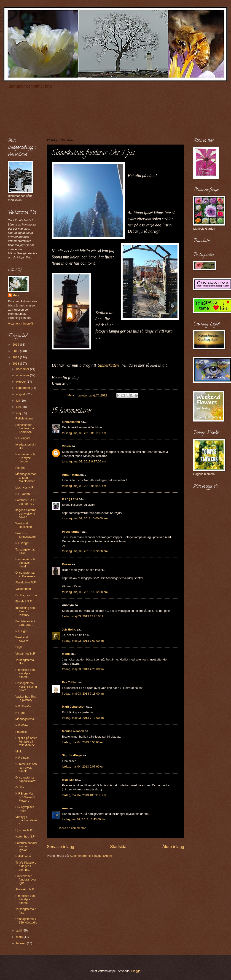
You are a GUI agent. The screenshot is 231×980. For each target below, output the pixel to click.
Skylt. (19, 647)
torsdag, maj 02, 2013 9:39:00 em (84, 486)
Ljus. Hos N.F (24, 487)
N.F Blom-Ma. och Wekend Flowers (25, 797)
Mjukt (19, 751)
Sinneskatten (109, 365)
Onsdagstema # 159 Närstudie (26, 921)
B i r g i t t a (70, 499)
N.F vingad (22, 438)
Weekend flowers (22, 639)
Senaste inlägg (60, 847)
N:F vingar (22, 758)
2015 (16, 351)
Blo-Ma (20, 468)
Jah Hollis (69, 630)
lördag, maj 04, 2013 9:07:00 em (83, 767)
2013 (16, 364)
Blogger (136, 971)
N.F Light (21, 631)
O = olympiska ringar (25, 809)
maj (19, 413)
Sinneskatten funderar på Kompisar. (25, 428)
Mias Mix (68, 780)
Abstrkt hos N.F (26, 582)
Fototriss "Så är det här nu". (25, 502)
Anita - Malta (71, 475)
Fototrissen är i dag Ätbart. (25, 623)
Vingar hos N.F (25, 654)
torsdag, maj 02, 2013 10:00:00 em (85, 518)
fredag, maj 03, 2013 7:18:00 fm (83, 694)
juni (19, 407)
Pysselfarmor (71, 532)
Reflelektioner (24, 418)
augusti (21, 394)
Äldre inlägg (173, 847)
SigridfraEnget (72, 755)
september (23, 388)
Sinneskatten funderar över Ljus (26, 880)
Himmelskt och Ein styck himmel (25, 458)
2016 (16, 345)
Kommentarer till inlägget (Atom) (91, 856)
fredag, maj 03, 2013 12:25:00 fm (84, 616)
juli (18, 401)
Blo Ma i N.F (23, 601)
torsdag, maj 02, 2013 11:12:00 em (85, 592)
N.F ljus (20, 713)
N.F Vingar (22, 543)
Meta (16, 295)
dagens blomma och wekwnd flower (26, 513)
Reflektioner (23, 856)
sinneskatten (71, 422)
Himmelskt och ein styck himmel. (25, 673)
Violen (66, 446)
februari (21, 943)
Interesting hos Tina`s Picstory (25, 611)
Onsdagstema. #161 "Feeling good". (26, 687)
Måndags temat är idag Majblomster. (26, 478)
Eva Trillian (70, 682)
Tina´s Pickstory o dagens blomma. (26, 866)
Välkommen (23, 589)
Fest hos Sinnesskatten (26, 535)
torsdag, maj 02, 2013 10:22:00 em (85, 551)
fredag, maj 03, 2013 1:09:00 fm (83, 641)
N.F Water (22, 725)
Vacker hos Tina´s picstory (26, 698)
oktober (21, 382)
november (23, 375)
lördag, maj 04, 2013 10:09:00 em (84, 795)
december (23, 369)
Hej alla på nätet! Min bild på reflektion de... (26, 741)
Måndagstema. (25, 719)
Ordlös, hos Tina (26, 595)
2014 (16, 357)
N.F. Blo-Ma (23, 706)
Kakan (66, 564)
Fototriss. (21, 732)
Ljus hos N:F (24, 830)
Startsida (118, 847)
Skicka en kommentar (72, 828)
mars (20, 937)
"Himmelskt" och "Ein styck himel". (26, 768)
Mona (66, 654)
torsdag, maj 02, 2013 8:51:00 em (84, 433)
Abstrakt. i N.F (25, 889)
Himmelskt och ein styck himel (25, 563)
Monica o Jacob (73, 731)
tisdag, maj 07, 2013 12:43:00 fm (83, 819)
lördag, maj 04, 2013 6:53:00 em (83, 742)
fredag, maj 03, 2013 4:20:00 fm (83, 669)
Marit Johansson (74, 707)
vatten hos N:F (25, 836)
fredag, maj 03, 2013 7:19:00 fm (83, 718)
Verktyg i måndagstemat (26, 820)
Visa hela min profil (20, 324)
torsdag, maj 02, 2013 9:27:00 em (84, 461)
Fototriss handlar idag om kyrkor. (26, 846)
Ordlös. (20, 787)
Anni (65, 808)
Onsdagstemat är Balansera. (26, 574)
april (19, 930)
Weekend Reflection (24, 525)
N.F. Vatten (23, 494)
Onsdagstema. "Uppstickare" (26, 779)
